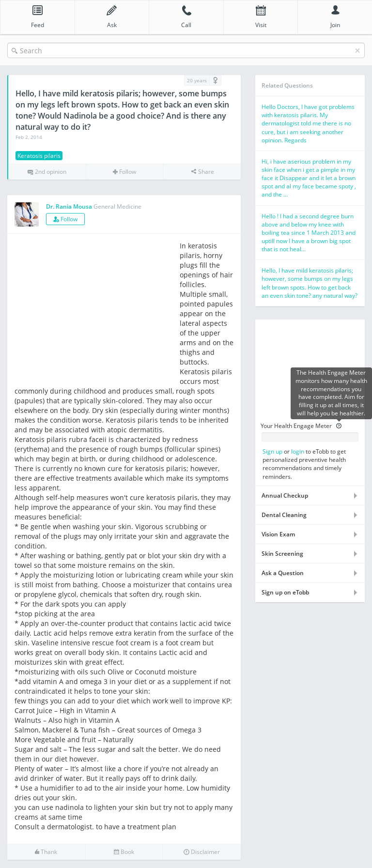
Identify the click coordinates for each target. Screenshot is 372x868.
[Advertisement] (96, 309)
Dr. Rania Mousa (69, 206)
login (298, 451)
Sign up (272, 451)
